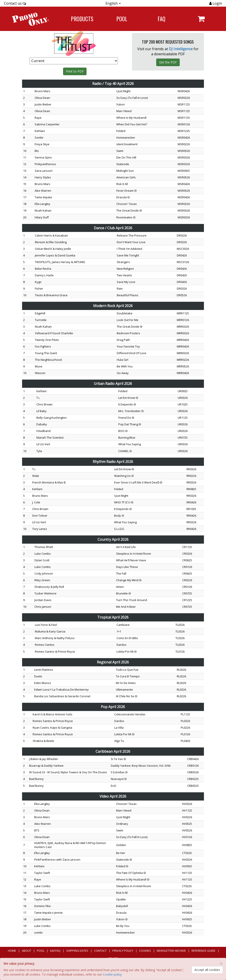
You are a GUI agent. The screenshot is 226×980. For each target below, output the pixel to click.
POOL (41, 951)
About (26, 951)
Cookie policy (112, 974)
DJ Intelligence (181, 49)
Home (12, 951)
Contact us (15, 3)
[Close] (221, 964)
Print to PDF (75, 71)
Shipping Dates (77, 951)
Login (217, 3)
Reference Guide (203, 951)
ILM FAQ (55, 951)
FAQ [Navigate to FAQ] (161, 19)
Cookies (145, 951)
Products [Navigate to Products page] (82, 19)
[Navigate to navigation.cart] (201, 19)
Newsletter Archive (171, 951)
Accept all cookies (207, 970)
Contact (100, 951)
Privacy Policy (123, 951)
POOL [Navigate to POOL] (122, 19)
